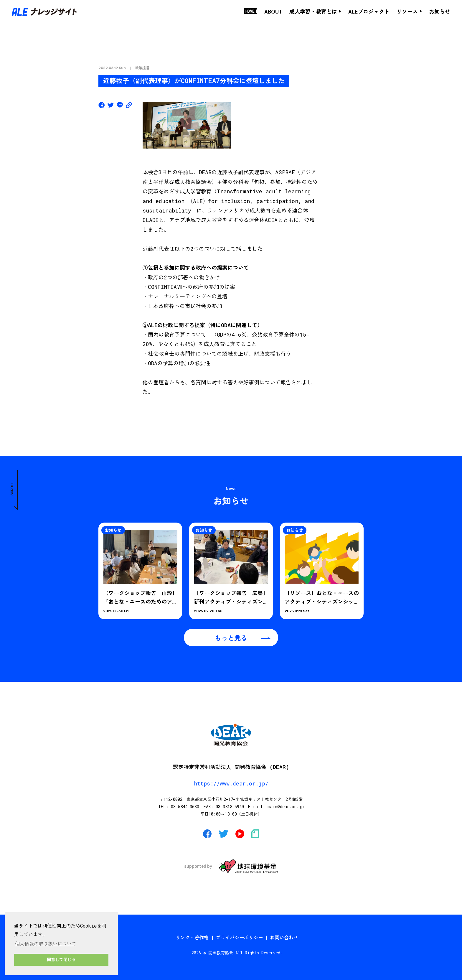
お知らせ (440, 11)
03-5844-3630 (185, 807)
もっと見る (243, 638)
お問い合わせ (284, 937)
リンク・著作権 (192, 937)
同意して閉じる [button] (61, 960)
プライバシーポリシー (239, 937)
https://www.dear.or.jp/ (231, 783)
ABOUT (273, 11)
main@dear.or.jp (286, 807)
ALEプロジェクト (369, 11)
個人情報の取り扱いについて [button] (46, 944)
